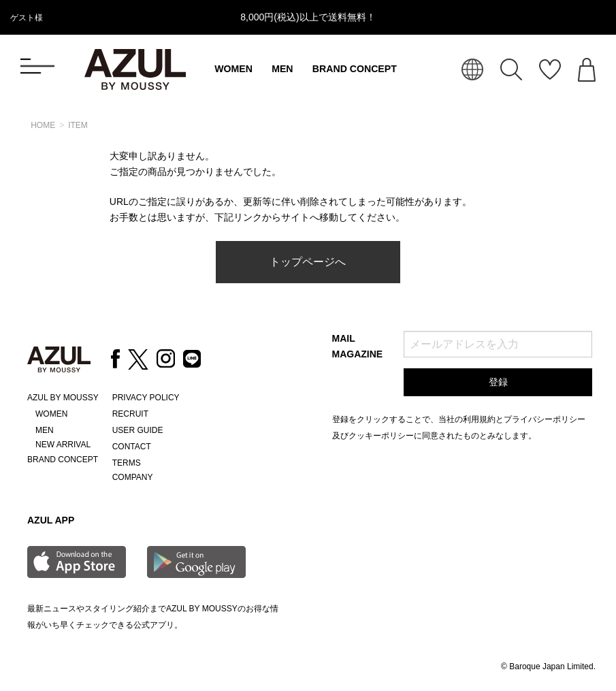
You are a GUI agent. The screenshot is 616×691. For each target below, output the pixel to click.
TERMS (127, 463)
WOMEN (233, 69)
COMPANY (133, 477)
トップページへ (308, 262)
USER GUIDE (138, 430)
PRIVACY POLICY (146, 398)
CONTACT (132, 447)
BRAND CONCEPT (355, 69)
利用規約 (479, 419)
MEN (282, 69)
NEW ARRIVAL (63, 445)
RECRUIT (130, 414)
